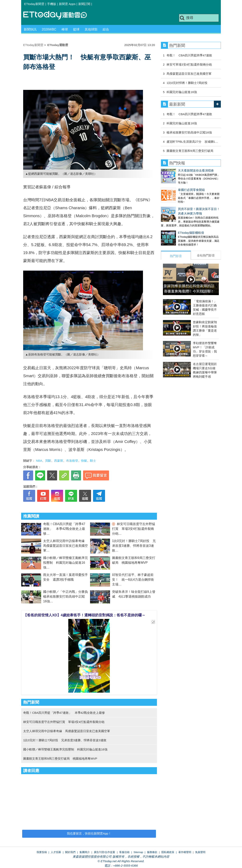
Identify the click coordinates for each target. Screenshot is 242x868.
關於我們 (70, 852)
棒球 (65, 29)
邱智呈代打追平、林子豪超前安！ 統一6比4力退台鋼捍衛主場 (133, 580)
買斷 (48, 461)
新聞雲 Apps (67, 4)
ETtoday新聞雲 (34, 4)
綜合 (106, 29)
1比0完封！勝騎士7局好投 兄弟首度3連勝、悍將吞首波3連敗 (134, 546)
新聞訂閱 (84, 4)
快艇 (84, 461)
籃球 (76, 29)
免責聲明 (200, 852)
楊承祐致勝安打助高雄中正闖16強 (189, 132)
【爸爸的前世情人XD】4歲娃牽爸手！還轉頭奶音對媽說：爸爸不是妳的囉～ (84, 615)
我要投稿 (42, 852)
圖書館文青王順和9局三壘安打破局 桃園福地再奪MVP (60, 759)
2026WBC (49, 29)
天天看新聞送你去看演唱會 (179, 170)
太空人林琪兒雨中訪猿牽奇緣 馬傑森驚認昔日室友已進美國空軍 (65, 546)
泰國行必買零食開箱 (174, 186)
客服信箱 (124, 852)
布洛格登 (72, 461)
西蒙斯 (59, 461)
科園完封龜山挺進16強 (182, 92)
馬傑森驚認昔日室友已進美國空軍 (189, 74)
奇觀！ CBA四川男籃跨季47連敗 (189, 55)
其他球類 (91, 29)
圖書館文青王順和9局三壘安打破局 (190, 151)
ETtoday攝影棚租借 (174, 225)
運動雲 (58, 15)
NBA (39, 461)
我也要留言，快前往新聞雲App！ (89, 833)
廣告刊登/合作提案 (105, 852)
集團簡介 (85, 852)
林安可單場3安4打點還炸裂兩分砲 (189, 64)
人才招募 (56, 852)
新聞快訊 (30, 29)
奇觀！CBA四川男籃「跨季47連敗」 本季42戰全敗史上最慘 (64, 529)
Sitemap (138, 852)
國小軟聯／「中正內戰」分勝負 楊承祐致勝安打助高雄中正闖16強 (67, 597)
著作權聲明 (185, 852)
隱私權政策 (168, 852)
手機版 (52, 4)
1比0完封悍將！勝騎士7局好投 (187, 83)
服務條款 (152, 852)
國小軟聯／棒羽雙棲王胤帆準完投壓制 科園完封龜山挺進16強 (65, 563)
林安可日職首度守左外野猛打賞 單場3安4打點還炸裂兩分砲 (134, 529)
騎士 (93, 461)
